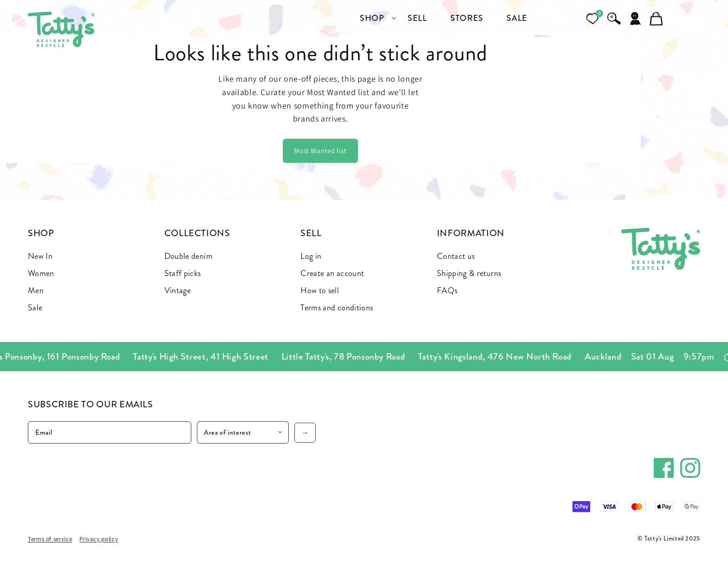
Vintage (178, 290)
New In (40, 256)
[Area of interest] (243, 432)
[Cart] (656, 19)
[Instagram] (690, 468)
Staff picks (183, 273)
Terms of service (50, 539)
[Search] (614, 19)
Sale (35, 308)
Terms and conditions (337, 308)
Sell (311, 233)
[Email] (110, 432)
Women (41, 273)
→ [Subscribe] (305, 433)
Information (471, 233)
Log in (311, 256)
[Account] (635, 19)
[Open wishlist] (592, 19)
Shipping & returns (469, 273)
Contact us (456, 256)
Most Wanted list (320, 151)
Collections (197, 233)
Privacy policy (99, 539)
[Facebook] (664, 468)
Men (36, 290)
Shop (41, 233)
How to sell (320, 290)
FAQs (447, 290)
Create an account (332, 273)
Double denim (188, 256)
